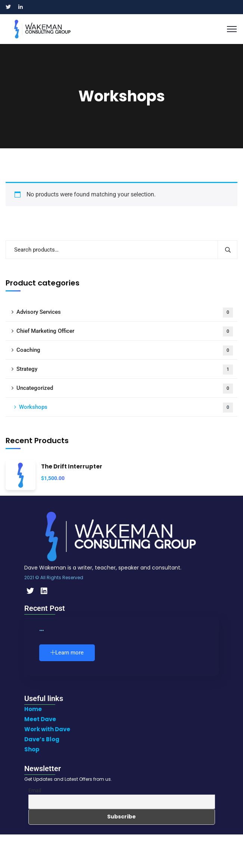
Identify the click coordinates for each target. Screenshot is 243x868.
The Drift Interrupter (72, 467)
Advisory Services (125, 313)
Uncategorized (125, 389)
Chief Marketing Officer (125, 332)
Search (228, 250)
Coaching (125, 351)
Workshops (126, 408)
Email (35, 790)
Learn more (67, 653)
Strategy (125, 370)
